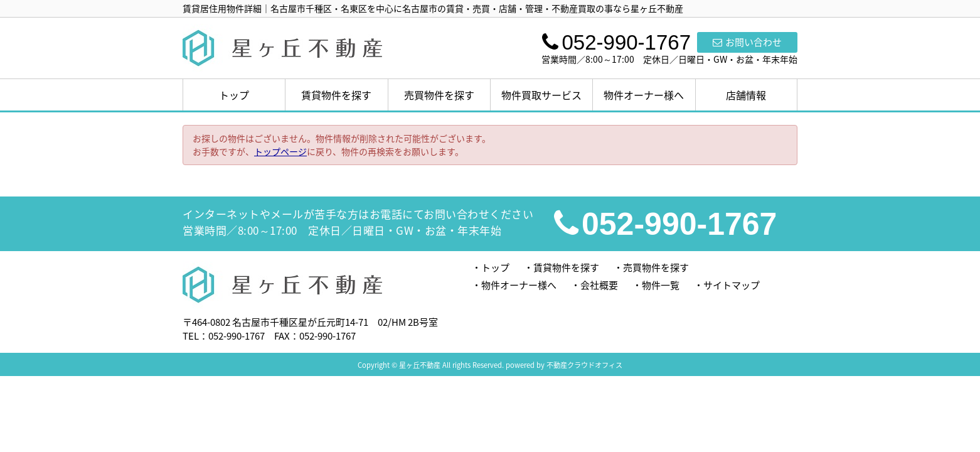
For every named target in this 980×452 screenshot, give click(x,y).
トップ (234, 95)
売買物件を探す (439, 95)
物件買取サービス (541, 95)
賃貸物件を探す (336, 95)
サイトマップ (732, 285)
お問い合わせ (747, 42)
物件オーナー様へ (644, 95)
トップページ (280, 151)
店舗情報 (746, 95)
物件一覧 (661, 285)
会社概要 (599, 285)
